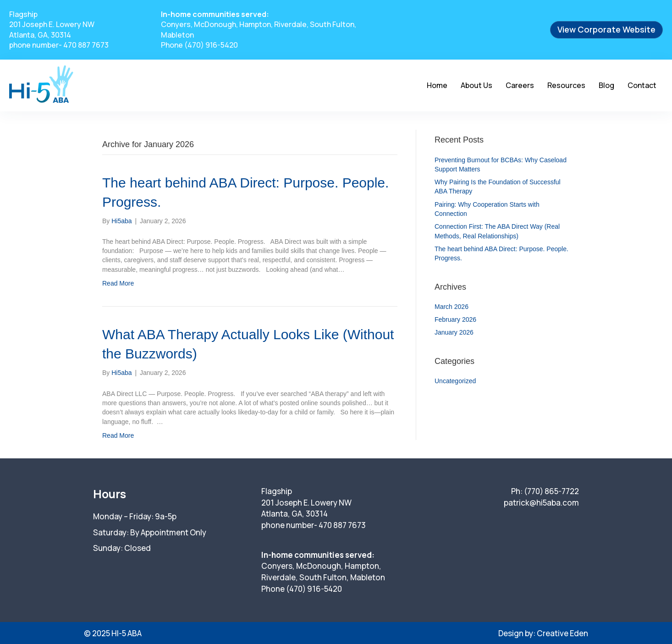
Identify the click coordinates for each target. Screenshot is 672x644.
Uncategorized (455, 381)
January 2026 (454, 332)
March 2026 (452, 307)
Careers (520, 85)
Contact (642, 85)
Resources (566, 85)
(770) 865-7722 (551, 491)
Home (437, 85)
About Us (476, 85)
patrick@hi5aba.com (541, 503)
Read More (118, 283)
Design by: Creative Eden (543, 633)
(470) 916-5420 (211, 45)
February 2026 (455, 319)
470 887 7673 (86, 45)
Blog (606, 85)
